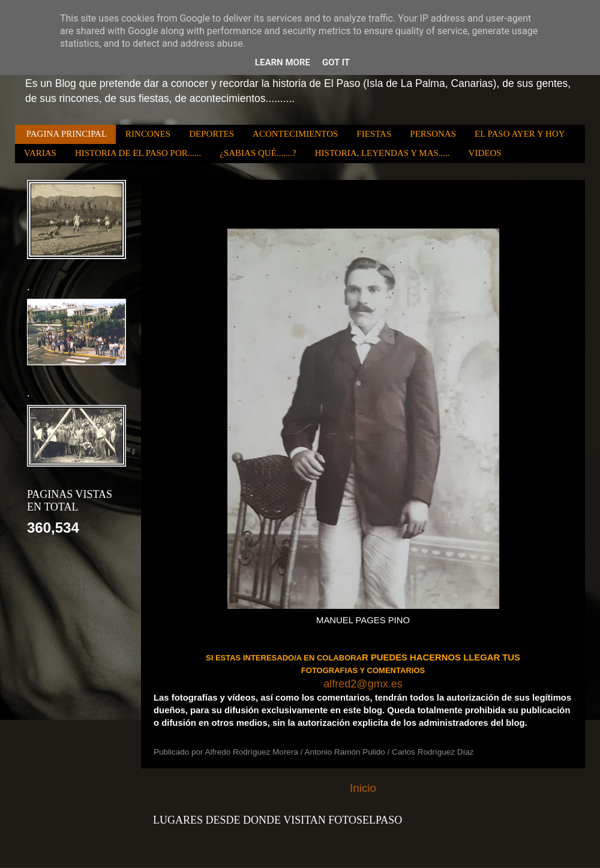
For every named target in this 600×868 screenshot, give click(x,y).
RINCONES (148, 134)
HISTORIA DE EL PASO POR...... (138, 153)
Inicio (363, 788)
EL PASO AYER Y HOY (520, 134)
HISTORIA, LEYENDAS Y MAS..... (382, 153)
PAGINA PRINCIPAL (67, 134)
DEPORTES (211, 134)
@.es (379, 684)
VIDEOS (485, 153)
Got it (336, 62)
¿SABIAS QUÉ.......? (258, 153)
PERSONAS (433, 134)
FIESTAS (374, 134)
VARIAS (40, 153)
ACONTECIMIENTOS (295, 134)
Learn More (283, 62)
